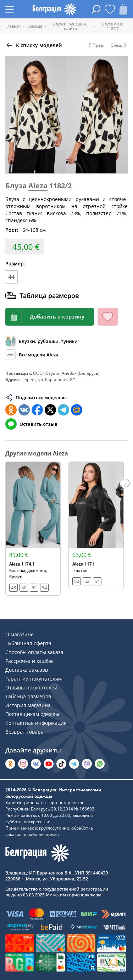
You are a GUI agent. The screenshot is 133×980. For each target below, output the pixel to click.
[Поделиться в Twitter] (50, 410)
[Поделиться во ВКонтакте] (24, 410)
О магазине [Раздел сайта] (20, 634)
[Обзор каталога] (41, 341)
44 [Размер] (11, 277)
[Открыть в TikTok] (61, 764)
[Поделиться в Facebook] (37, 410)
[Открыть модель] (33, 529)
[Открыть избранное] (110, 9)
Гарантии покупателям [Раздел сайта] (34, 679)
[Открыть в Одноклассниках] (10, 764)
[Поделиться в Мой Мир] (77, 410)
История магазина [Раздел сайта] (28, 705)
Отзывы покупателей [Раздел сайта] (31, 687)
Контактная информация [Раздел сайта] (36, 723)
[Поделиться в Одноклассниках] (11, 410)
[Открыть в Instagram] (23, 764)
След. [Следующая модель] (119, 45)
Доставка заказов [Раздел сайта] (27, 670)
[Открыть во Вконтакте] (36, 764)
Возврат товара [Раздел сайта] (24, 732)
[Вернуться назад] (34, 45)
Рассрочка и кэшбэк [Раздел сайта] (29, 661)
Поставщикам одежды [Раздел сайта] (32, 714)
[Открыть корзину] (123, 9)
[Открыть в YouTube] (49, 764)
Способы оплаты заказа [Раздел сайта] (34, 652)
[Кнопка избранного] (108, 317)
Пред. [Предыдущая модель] (96, 45)
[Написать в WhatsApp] (100, 764)
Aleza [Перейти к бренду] (38, 186)
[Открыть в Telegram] (74, 764)
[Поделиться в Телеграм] (63, 410)
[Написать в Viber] (87, 764)
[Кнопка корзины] (50, 317)
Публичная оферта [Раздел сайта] (28, 643)
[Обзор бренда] (32, 355)
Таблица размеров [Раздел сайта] (28, 696)
